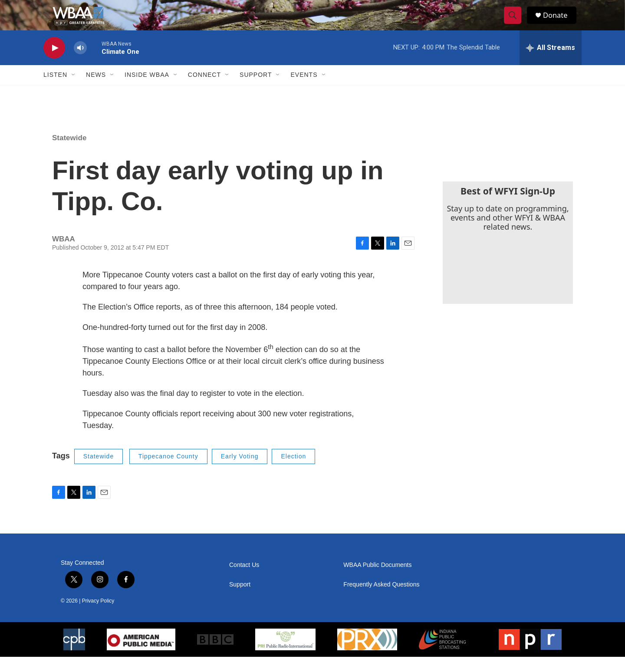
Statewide (69, 153)
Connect (204, 90)
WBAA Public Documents (377, 580)
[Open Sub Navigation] (74, 90)
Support (256, 90)
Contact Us (244, 580)
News (96, 90)
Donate (559, 23)
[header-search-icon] (516, 23)
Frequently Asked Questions (381, 600)
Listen (55, 90)
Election (293, 471)
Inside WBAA (147, 90)
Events (304, 90)
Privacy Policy (98, 616)
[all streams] (551, 63)
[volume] (80, 63)
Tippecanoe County (168, 471)
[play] (54, 63)
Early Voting (240, 471)
